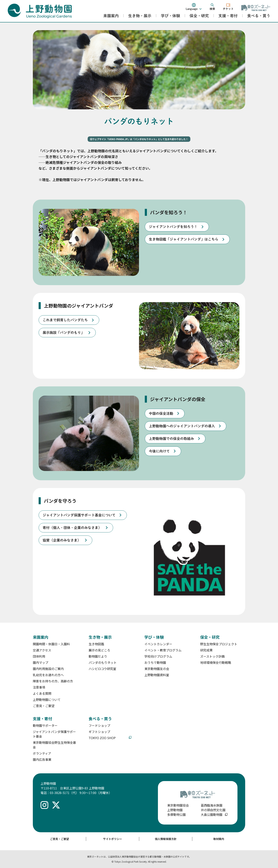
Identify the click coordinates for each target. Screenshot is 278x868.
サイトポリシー (113, 839)
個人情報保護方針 (166, 839)
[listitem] (177, 227)
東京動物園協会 (178, 805)
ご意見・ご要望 (59, 839)
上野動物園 (175, 810)
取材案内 (219, 839)
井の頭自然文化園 (213, 810)
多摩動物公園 (176, 814)
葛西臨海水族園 (212, 805)
